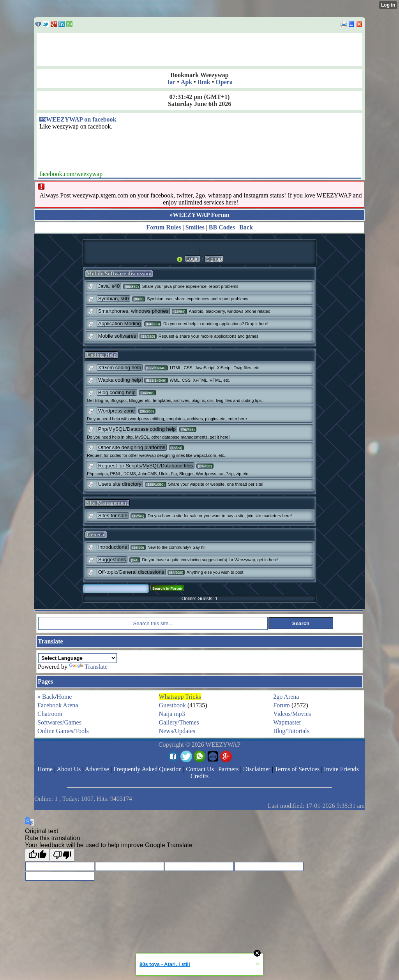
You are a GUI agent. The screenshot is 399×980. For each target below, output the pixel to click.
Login (192, 259)
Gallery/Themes (179, 722)
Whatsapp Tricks (180, 697)
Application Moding (120, 323)
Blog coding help (117, 392)
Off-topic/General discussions (131, 572)
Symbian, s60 (114, 299)
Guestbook (172, 705)
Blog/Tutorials (291, 731)
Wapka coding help (120, 380)
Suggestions (112, 560)
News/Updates (177, 731)
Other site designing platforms (132, 447)
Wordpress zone (117, 411)
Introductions (113, 547)
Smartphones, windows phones (133, 311)
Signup (214, 259)
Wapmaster (287, 722)
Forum (282, 705)
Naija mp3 (172, 714)
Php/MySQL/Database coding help (137, 429)
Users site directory (120, 484)
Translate (88, 667)
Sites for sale (113, 516)
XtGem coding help (120, 367)
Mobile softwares (117, 336)
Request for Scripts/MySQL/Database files (146, 466)
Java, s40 (109, 286)
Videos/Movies (292, 714)
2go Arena (286, 697)
